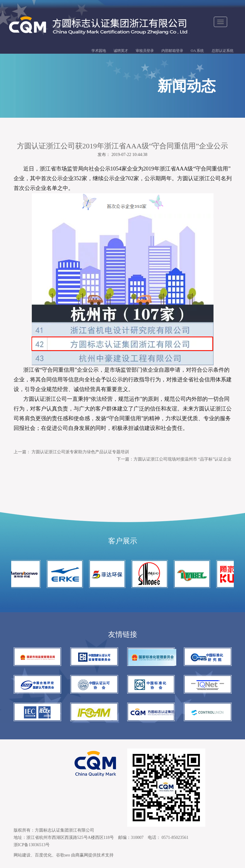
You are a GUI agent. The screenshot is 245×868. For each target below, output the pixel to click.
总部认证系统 (223, 51)
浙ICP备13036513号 (32, 845)
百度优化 (43, 855)
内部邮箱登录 (172, 51)
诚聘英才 (121, 51)
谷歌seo (63, 855)
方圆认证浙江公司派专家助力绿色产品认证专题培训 (80, 452)
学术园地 (99, 51)
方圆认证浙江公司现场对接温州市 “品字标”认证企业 (183, 459)
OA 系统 (197, 51)
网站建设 (22, 855)
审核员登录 (145, 51)
